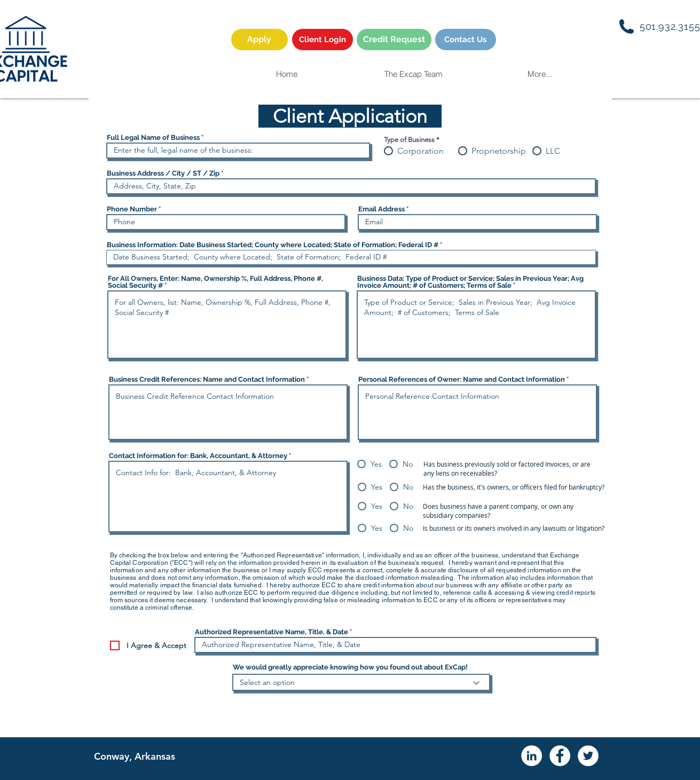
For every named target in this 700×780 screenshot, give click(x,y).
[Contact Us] (466, 40)
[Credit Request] (394, 40)
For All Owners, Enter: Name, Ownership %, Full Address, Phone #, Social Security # (215, 282)
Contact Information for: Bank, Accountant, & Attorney (198, 456)
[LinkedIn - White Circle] (532, 756)
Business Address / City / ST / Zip (163, 173)
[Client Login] (323, 40)
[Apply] (259, 40)
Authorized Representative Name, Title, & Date (272, 632)
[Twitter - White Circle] (588, 756)
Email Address (382, 209)
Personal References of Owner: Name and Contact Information (462, 379)
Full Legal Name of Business (153, 137)
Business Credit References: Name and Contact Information (207, 379)
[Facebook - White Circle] (560, 756)
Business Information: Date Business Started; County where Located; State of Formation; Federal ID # (273, 245)
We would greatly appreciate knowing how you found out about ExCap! (350, 667)
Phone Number (132, 209)
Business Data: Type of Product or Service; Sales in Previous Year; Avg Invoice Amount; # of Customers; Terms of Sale (470, 282)
